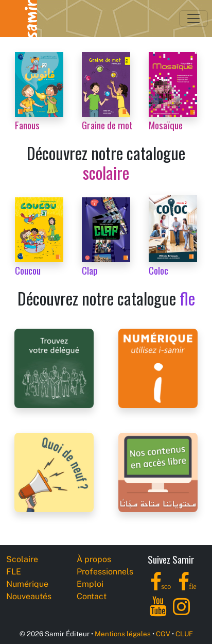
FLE (14, 572)
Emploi (90, 584)
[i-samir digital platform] (158, 368)
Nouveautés (29, 596)
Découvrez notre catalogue (106, 163)
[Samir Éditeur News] (54, 472)
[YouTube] (158, 612)
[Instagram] (181, 612)
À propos (94, 559)
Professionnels (105, 572)
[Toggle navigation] (193, 19)
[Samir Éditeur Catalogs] (158, 472)
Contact (92, 596)
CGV (163, 634)
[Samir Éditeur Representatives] (54, 368)
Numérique (27, 584)
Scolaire (22, 559)
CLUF (184, 634)
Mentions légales (123, 634)
